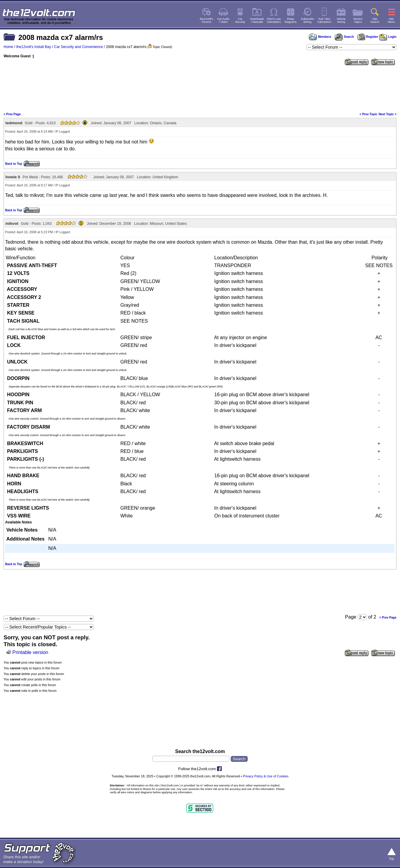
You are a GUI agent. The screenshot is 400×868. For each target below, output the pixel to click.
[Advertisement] (200, 88)
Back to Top (14, 164)
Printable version (30, 652)
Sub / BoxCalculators (324, 20)
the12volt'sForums (206, 20)
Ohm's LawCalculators (274, 20)
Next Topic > (388, 114)
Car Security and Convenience (79, 47)
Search (344, 37)
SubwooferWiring (308, 20)
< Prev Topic (369, 114)
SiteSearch (375, 20)
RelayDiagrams (291, 20)
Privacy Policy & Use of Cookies (266, 776)
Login (388, 37)
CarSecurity (240, 20)
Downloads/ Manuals (257, 20)
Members (320, 37)
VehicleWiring (341, 20)
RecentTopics (358, 20)
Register (368, 37)
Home (8, 47)
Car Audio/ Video (223, 20)
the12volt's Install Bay (34, 47)
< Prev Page (12, 114)
